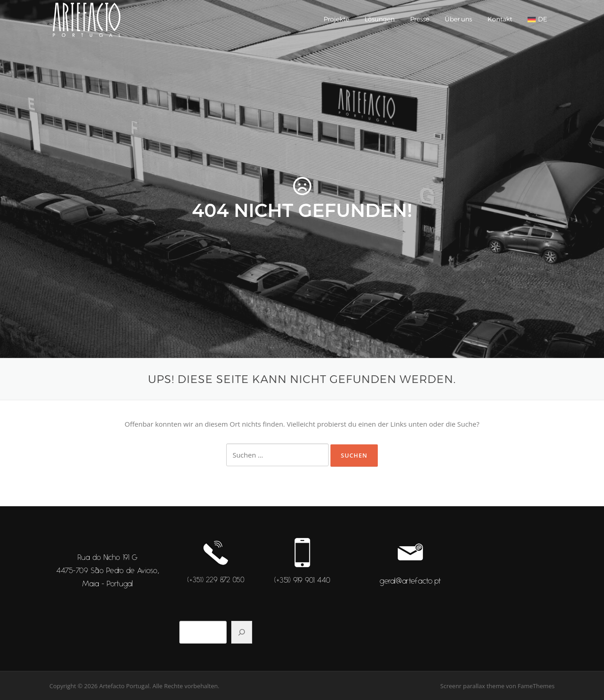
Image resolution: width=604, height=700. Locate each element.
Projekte (336, 19)
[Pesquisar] (242, 632)
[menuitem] (537, 19)
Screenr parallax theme (472, 686)
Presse (420, 19)
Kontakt (500, 19)
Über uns (458, 19)
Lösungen (380, 19)
